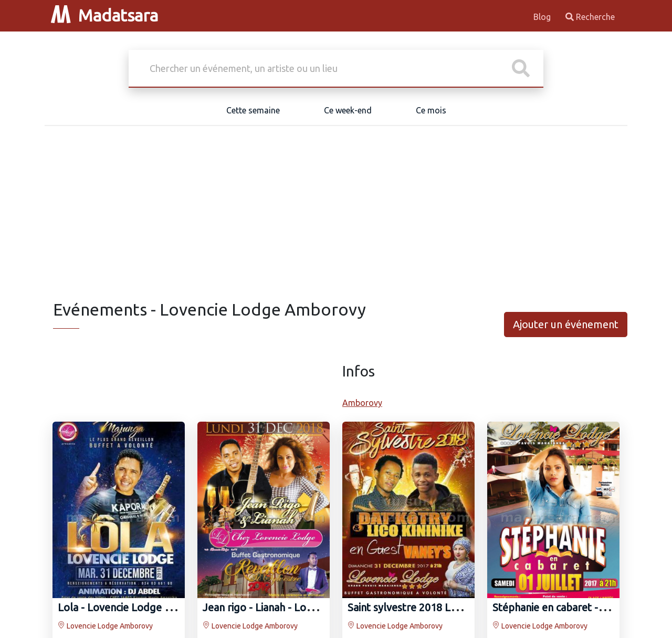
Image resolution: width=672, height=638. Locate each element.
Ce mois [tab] (431, 110)
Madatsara (104, 15)
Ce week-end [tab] (348, 110)
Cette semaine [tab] (253, 110)
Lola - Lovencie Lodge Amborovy (136, 607)
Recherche (590, 17)
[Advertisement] (336, 221)
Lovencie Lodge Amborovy (105, 626)
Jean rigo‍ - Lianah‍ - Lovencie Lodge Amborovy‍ (312, 607)
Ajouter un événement (566, 324)
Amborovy (362, 403)
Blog (543, 17)
